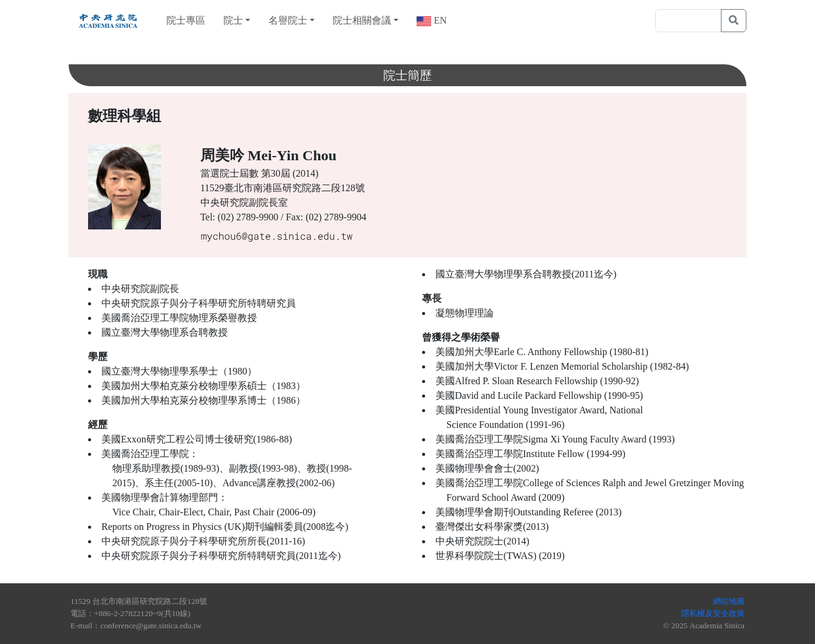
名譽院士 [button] (288, 20)
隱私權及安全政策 (713, 613)
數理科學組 (124, 116)
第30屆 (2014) (290, 173)
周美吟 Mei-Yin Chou (268, 155)
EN (439, 20)
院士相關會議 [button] (362, 20)
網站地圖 (729, 601)
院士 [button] (233, 20)
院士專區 (186, 20)
